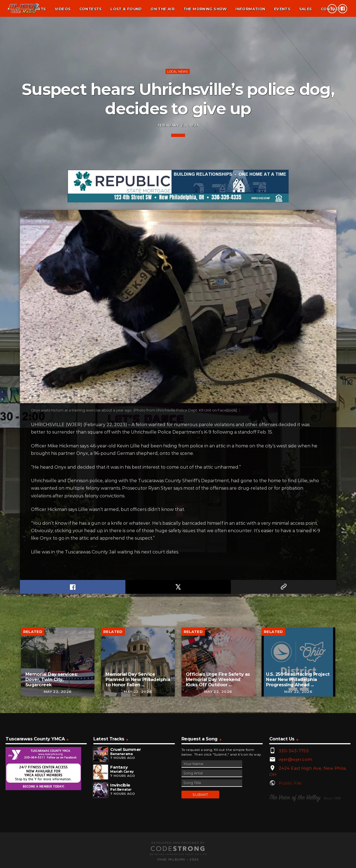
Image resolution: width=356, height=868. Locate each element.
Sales (306, 9)
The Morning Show (205, 9)
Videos (63, 9)
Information (250, 9)
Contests (91, 9)
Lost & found (126, 9)
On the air (163, 9)
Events (282, 9)
